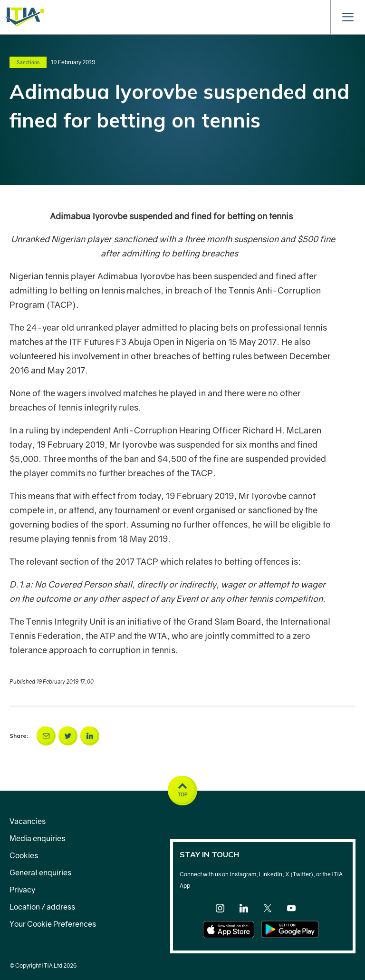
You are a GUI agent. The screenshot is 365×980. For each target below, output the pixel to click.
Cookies (24, 855)
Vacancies (28, 821)
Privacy (22, 890)
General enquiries (40, 872)
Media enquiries (37, 838)
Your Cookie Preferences (53, 924)
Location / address (42, 907)
